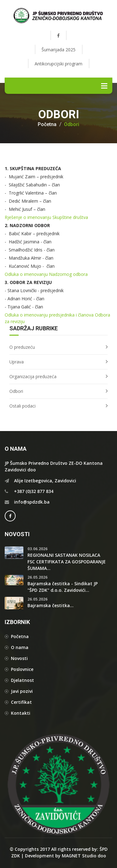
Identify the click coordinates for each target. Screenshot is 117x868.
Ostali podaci (22, 406)
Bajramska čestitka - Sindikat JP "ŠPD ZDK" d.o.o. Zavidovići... (63, 587)
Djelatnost (22, 680)
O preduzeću (22, 347)
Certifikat (21, 702)
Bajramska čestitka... (51, 605)
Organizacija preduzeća (33, 376)
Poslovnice (22, 669)
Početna (47, 124)
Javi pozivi (22, 691)
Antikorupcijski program (58, 64)
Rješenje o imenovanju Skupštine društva (46, 217)
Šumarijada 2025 (58, 50)
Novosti (19, 658)
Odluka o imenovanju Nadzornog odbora (46, 274)
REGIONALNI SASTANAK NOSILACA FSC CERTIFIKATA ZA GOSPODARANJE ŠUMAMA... (67, 562)
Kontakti (21, 713)
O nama (20, 647)
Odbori (72, 124)
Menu (104, 86)
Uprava (17, 362)
